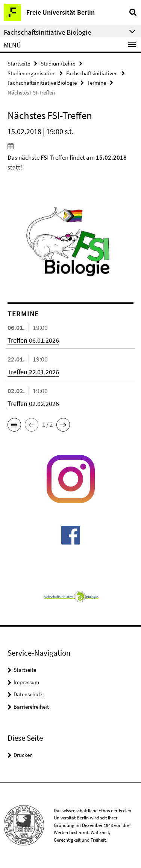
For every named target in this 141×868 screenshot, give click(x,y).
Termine (97, 83)
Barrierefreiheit (31, 707)
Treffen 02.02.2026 (33, 403)
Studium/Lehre (58, 63)
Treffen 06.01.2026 (33, 340)
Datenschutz (28, 694)
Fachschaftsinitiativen (92, 73)
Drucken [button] (23, 755)
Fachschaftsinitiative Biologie (42, 83)
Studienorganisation (32, 73)
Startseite (19, 63)
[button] (14, 425)
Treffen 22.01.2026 (33, 372)
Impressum (26, 682)
